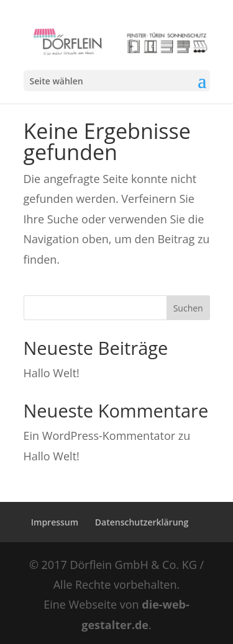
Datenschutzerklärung (142, 522)
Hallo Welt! (52, 373)
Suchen (188, 308)
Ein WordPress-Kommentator (100, 436)
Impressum (55, 522)
